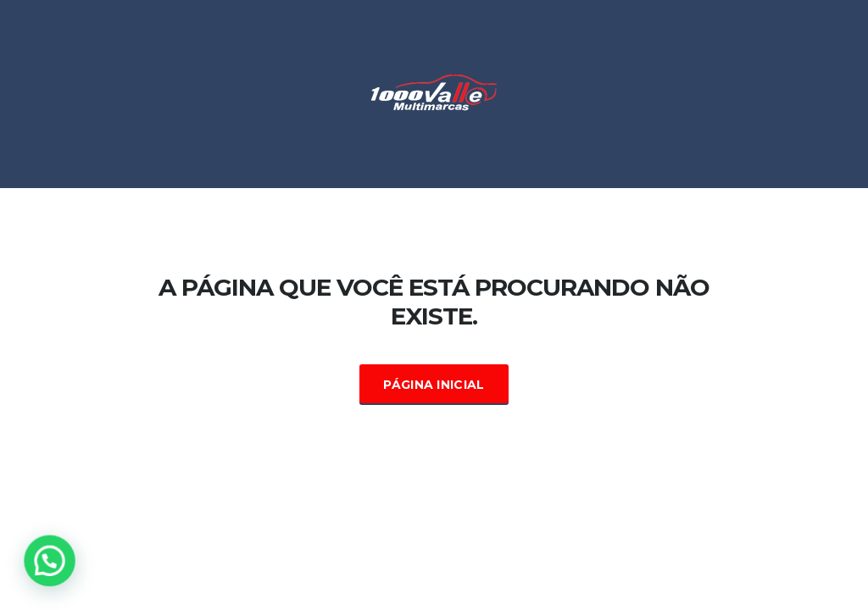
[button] (53, 560)
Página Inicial (434, 385)
